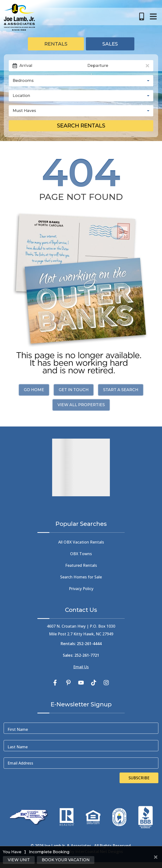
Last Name (18, 747)
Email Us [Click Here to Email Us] (81, 667)
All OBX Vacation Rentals (81, 542)
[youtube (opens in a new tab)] (81, 683)
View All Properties (81, 405)
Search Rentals (81, 126)
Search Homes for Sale (81, 577)
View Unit (19, 860)
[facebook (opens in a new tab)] (56, 683)
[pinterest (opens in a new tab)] (68, 683)
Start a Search (121, 390)
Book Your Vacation (66, 860)
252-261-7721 (87, 655)
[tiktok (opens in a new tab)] (94, 683)
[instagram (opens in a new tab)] (106, 683)
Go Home (34, 390)
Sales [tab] (110, 44)
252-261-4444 (89, 644)
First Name (18, 729)
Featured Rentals (81, 565)
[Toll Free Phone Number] (142, 16)
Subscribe (139, 778)
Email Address (20, 763)
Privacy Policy (81, 589)
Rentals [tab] (56, 44)
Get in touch (74, 390)
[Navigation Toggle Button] (153, 16)
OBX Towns (81, 554)
